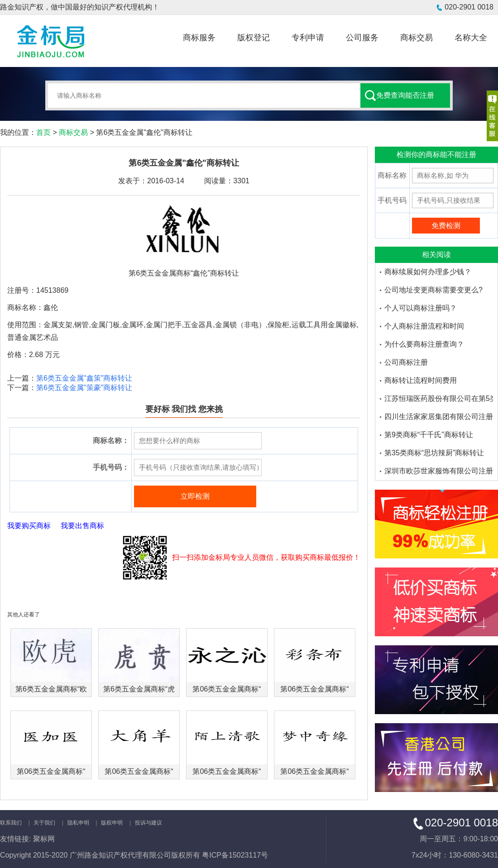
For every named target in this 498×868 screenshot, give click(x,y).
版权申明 (112, 823)
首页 (43, 132)
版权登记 (254, 38)
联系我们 (11, 823)
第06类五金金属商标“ (227, 689)
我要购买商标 (29, 526)
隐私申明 (78, 823)
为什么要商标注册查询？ (424, 344)
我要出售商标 (82, 526)
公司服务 (362, 38)
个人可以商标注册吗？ (421, 308)
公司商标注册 (406, 362)
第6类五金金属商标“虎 (139, 689)
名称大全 (471, 38)
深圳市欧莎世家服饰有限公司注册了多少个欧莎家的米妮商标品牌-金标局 (439, 471)
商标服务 (199, 38)
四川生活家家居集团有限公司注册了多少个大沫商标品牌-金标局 (439, 417)
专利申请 (308, 38)
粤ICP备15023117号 (235, 855)
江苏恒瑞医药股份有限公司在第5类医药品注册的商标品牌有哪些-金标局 (439, 398)
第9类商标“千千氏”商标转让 (429, 435)
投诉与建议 (148, 823)
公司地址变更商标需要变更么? (433, 290)
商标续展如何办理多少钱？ (428, 272)
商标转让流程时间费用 (421, 380)
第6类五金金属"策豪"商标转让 (84, 388)
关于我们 (44, 823)
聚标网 (44, 839)
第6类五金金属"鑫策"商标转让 (84, 378)
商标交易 (417, 38)
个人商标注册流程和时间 (424, 326)
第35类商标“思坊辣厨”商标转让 (434, 453)
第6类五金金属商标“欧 (51, 689)
